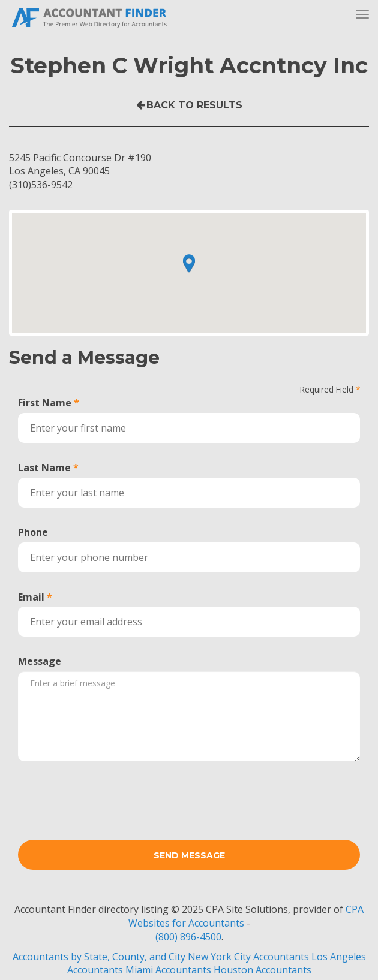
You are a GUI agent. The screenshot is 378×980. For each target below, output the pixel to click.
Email (31, 597)
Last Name (44, 468)
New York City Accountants (248, 957)
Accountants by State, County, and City (99, 957)
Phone (33, 532)
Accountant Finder (90, 16)
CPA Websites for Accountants (246, 916)
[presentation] (109, 794)
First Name (45, 403)
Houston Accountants (262, 970)
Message (40, 661)
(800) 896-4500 (188, 937)
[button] (189, 263)
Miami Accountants (168, 970)
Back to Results (194, 105)
